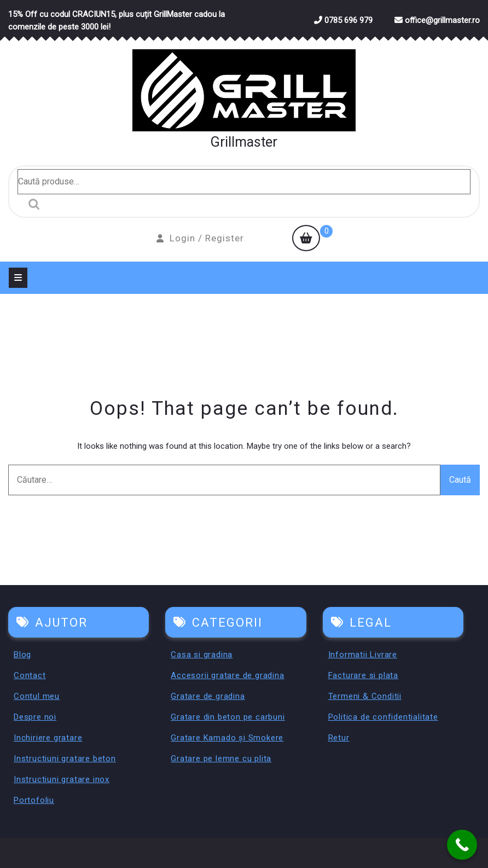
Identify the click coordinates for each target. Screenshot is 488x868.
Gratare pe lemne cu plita (221, 759)
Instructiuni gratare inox (62, 779)
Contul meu (37, 696)
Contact (30, 675)
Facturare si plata (363, 675)
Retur (339, 738)
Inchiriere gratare (48, 738)
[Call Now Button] (462, 845)
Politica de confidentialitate (383, 717)
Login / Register (200, 238)
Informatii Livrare (363, 655)
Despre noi (35, 717)
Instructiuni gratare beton (65, 759)
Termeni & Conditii (365, 696)
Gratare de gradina (208, 696)
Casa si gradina (202, 655)
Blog (22, 655)
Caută (31, 204)
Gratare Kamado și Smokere (227, 738)
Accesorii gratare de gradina (227, 675)
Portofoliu (34, 800)
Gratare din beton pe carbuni (228, 717)
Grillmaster (244, 142)
